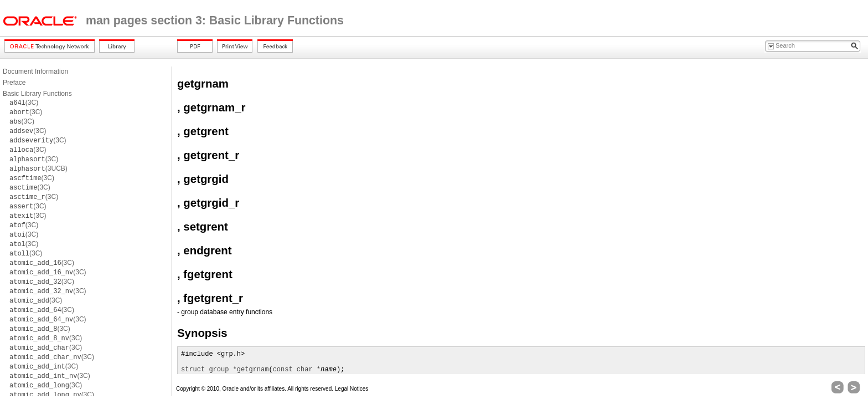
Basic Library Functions (37, 94)
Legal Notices (352, 389)
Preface (14, 83)
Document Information (35, 71)
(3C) (24, 103)
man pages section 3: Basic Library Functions (215, 21)
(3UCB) (38, 168)
